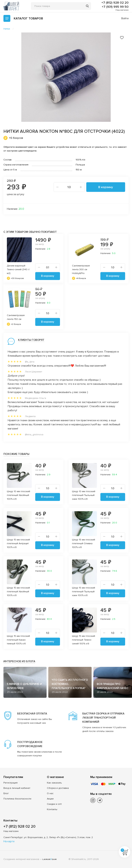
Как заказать (54, 783)
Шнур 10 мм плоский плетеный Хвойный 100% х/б (18, 495)
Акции (50, 799)
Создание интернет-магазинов (21, 859)
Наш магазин (122, 10)
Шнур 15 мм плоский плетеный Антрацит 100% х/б (18, 543)
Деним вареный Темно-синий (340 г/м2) (18, 269)
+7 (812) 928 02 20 (115, 3)
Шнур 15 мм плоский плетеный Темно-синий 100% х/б (84, 640)
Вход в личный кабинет (17, 788)
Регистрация (10, 783)
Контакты (52, 809)
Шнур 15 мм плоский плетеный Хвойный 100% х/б (18, 592)
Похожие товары (16, 454)
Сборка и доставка (58, 788)
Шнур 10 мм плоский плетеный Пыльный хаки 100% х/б (84, 495)
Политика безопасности (17, 799)
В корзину (106, 187)
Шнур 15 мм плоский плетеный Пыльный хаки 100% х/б (84, 592)
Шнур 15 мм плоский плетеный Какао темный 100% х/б (18, 640)
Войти (125, 18)
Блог (6, 793)
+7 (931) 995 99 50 (115, 7)
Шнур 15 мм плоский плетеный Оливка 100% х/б (84, 543)
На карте (9, 841)
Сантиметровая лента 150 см (16, 317)
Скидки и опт (54, 804)
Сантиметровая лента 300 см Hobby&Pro (81, 269)
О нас (50, 793)
